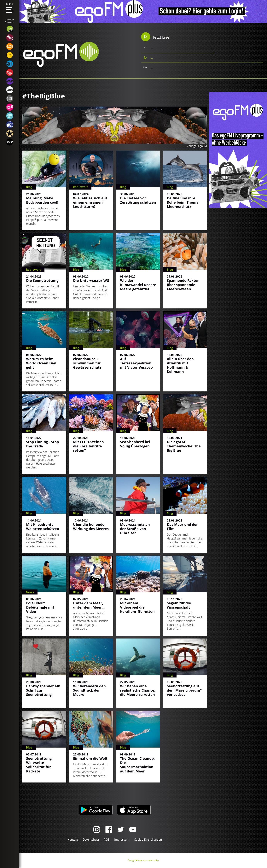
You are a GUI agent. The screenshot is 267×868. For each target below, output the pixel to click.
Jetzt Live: (156, 37)
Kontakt (73, 839)
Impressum (122, 839)
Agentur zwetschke (148, 860)
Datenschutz (91, 839)
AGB (107, 839)
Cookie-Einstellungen (148, 839)
